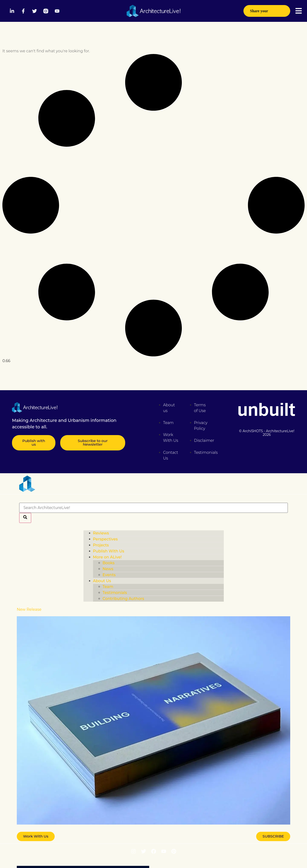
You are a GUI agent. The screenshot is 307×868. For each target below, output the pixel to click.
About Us (102, 581)
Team (108, 587)
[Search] (25, 518)
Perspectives (105, 539)
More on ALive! (107, 557)
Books (109, 563)
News (108, 569)
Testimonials (115, 593)
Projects (101, 545)
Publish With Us (109, 551)
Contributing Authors (123, 599)
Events (109, 575)
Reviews (101, 533)
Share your (267, 13)
